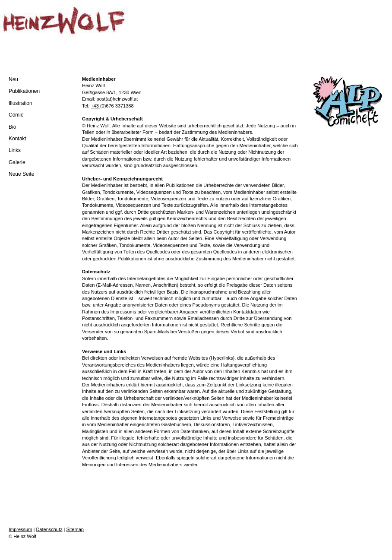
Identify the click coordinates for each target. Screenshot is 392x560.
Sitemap (75, 529)
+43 (95, 106)
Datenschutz (49, 529)
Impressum (20, 529)
